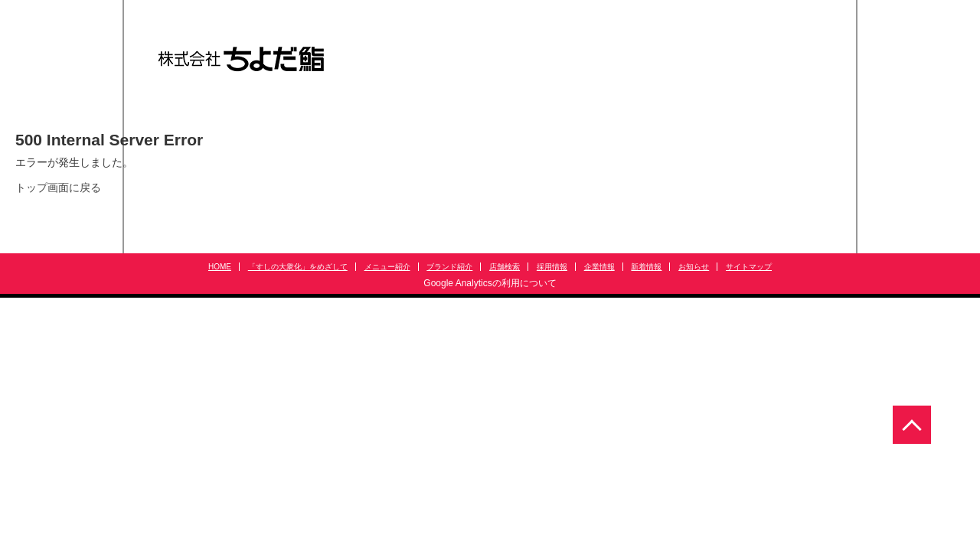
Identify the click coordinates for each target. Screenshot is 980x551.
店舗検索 (505, 267)
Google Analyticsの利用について (490, 283)
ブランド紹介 (449, 267)
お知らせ (694, 267)
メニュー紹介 (387, 267)
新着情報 (646, 267)
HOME (220, 267)
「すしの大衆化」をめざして (298, 267)
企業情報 (599, 267)
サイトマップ (749, 267)
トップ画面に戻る (58, 187)
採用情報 (552, 267)
